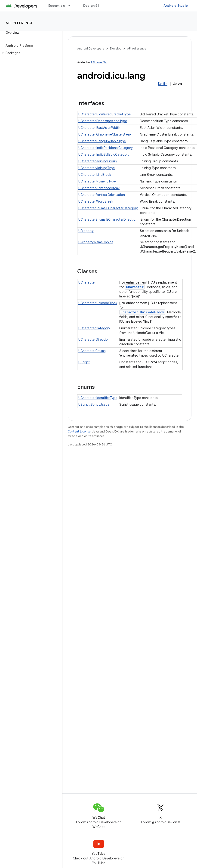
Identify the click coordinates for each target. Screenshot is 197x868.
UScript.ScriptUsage (94, 405)
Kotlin (163, 84)
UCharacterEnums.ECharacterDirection (108, 219)
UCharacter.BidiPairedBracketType (105, 114)
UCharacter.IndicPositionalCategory (106, 148)
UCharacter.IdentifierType (98, 398)
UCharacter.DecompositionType (103, 121)
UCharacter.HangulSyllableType (102, 141)
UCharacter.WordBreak (96, 201)
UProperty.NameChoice (96, 242)
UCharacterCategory (94, 328)
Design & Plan (94, 6)
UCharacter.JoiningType (97, 168)
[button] (30, 53)
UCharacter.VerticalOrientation (102, 195)
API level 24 (99, 62)
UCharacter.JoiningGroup (98, 161)
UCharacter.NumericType (97, 181)
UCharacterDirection (94, 340)
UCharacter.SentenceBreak (99, 188)
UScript (84, 362)
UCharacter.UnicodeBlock (98, 303)
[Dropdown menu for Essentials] (71, 6)
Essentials (57, 6)
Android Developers (91, 48)
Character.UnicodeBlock (142, 312)
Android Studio (176, 6)
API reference (20, 23)
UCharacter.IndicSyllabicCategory (104, 154)
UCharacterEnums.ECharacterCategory (108, 208)
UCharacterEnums (92, 351)
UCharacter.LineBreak (95, 175)
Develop (116, 48)
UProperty (86, 231)
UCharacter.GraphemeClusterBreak (105, 134)
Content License (79, 431)
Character (135, 287)
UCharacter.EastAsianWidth (99, 128)
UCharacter (87, 282)
